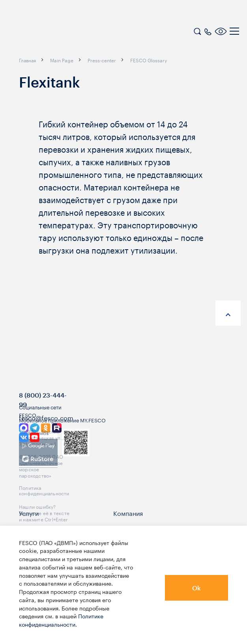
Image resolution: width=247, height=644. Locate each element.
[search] (197, 30)
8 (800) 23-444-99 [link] (43, 413)
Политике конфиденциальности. (61, 620)
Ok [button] (196, 588)
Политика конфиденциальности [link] (44, 503)
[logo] (57, 32)
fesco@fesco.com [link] (46, 430)
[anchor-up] (228, 313)
